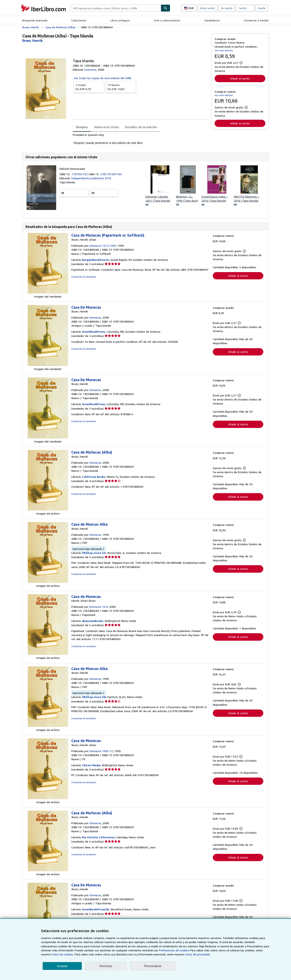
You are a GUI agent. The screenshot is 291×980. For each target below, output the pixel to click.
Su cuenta (227, 8)
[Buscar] (166, 8)
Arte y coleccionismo (167, 20)
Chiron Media (91, 765)
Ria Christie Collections (98, 837)
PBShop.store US (94, 553)
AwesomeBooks (93, 621)
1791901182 (80, 174)
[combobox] (116, 8)
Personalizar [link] (153, 966)
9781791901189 (111, 174)
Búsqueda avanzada (35, 20)
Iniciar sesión (207, 8)
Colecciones (79, 20)
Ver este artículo (224, 50)
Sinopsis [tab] (82, 127)
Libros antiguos (120, 20)
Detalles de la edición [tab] (141, 127)
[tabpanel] (140, 139)
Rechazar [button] (106, 966)
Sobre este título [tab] (106, 127)
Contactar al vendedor (84, 277)
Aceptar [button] (62, 966)
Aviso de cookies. (63, 954)
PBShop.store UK (94, 697)
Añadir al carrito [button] (240, 78)
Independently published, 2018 (91, 178)
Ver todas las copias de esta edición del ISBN (102, 78)
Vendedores (212, 20)
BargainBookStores (96, 260)
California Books (94, 477)
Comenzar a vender (256, 20)
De (89, 87)
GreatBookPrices (94, 332)
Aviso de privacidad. (198, 954)
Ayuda (262, 8)
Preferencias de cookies (174, 950)
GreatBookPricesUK (96, 909)
